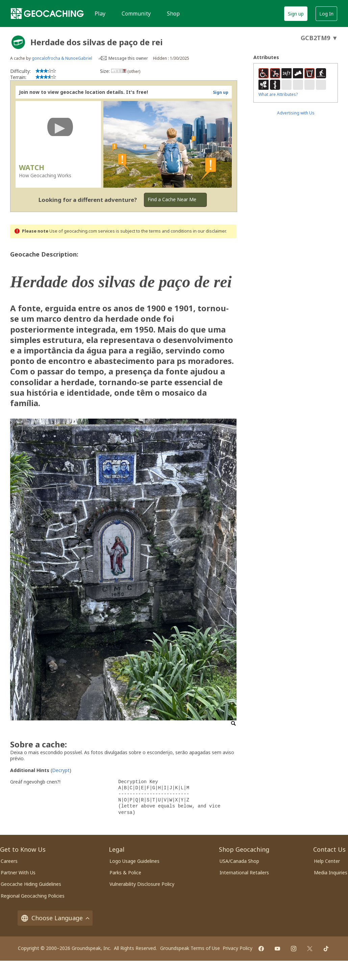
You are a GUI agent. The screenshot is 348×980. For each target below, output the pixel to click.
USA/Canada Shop (239, 861)
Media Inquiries (331, 872)
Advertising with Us (296, 113)
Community (136, 14)
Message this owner (128, 58)
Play (100, 14)
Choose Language (55, 918)
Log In (326, 14)
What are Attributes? (278, 94)
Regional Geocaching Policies (33, 896)
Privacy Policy (238, 948)
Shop (173, 14)
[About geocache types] (18, 42)
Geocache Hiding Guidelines (31, 884)
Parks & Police (125, 872)
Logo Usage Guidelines (134, 861)
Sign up (296, 14)
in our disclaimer (209, 231)
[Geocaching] (47, 14)
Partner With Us (18, 872)
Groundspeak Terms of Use (190, 948)
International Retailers (244, 872)
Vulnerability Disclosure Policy (142, 884)
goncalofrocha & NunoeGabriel (62, 58)
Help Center (327, 861)
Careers (9, 861)
